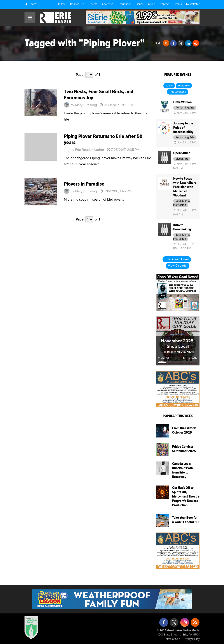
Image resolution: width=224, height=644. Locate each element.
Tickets (93, 4)
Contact (164, 4)
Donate (61, 4)
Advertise (107, 4)
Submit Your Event (177, 259)
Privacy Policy (191, 639)
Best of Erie (77, 4)
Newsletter (193, 4)
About (152, 4)
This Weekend (178, 92)
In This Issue (190, 358)
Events (178, 4)
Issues (140, 4)
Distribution (124, 4)
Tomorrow (184, 86)
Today (169, 86)
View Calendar (178, 266)
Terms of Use (172, 639)
